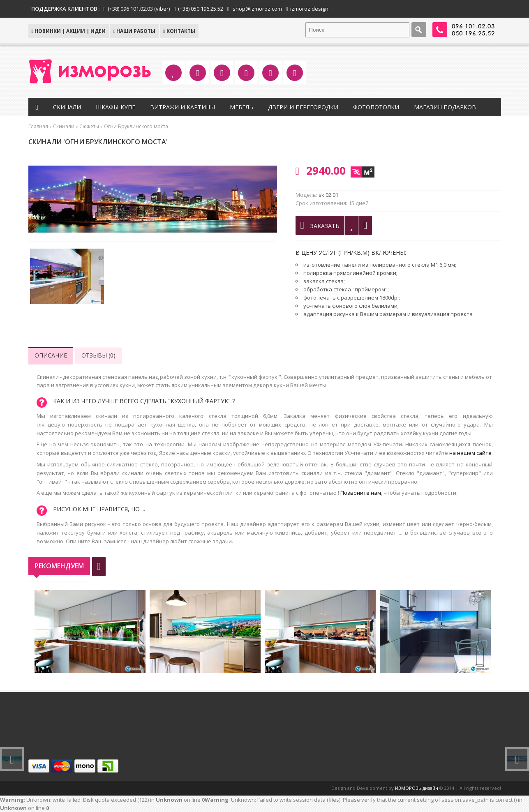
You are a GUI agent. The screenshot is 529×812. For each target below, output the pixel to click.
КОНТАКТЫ (179, 31)
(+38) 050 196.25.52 (201, 9)
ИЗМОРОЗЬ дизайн (417, 788)
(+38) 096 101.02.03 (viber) (139, 9)
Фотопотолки (376, 107)
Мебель (241, 107)
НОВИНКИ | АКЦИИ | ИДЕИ (69, 31)
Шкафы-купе (116, 107)
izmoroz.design (309, 9)
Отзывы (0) (98, 355)
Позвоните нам (361, 493)
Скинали (67, 107)
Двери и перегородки (303, 107)
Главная (38, 126)
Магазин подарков (445, 107)
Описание (51, 355)
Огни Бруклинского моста (136, 126)
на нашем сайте (470, 453)
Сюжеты (89, 126)
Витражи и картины (182, 107)
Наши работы (134, 31)
